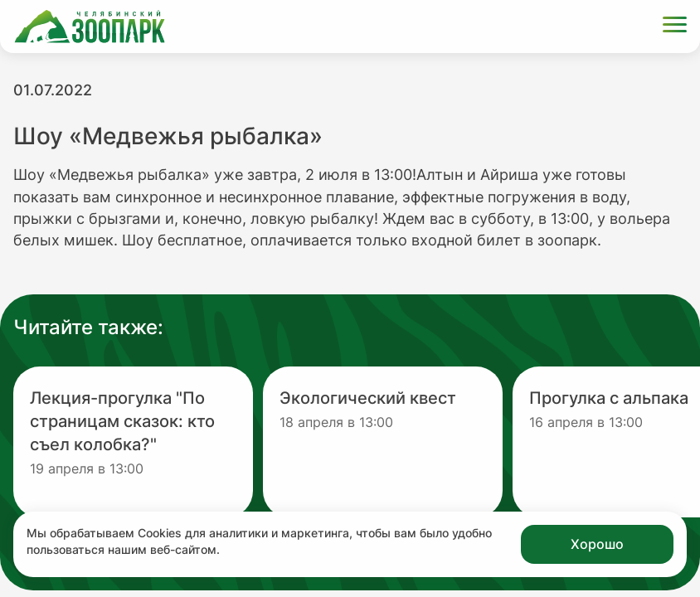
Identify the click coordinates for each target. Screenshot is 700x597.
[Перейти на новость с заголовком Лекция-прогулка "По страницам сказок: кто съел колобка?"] (133, 442)
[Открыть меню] (675, 27)
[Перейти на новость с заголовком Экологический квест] (383, 442)
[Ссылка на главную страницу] (90, 27)
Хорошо (597, 544)
